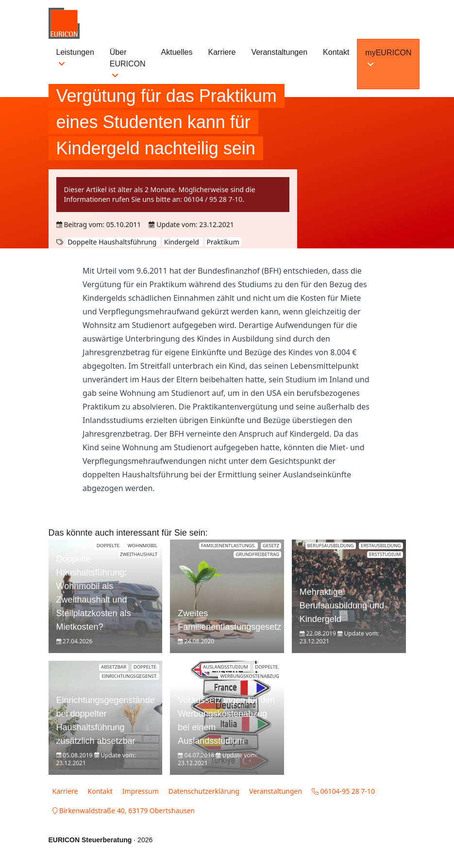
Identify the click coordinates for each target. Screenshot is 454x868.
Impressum (141, 791)
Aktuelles (177, 52)
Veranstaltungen (279, 52)
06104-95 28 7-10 (343, 791)
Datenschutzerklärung (204, 791)
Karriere (222, 52)
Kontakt (336, 52)
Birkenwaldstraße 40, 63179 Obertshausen (124, 811)
